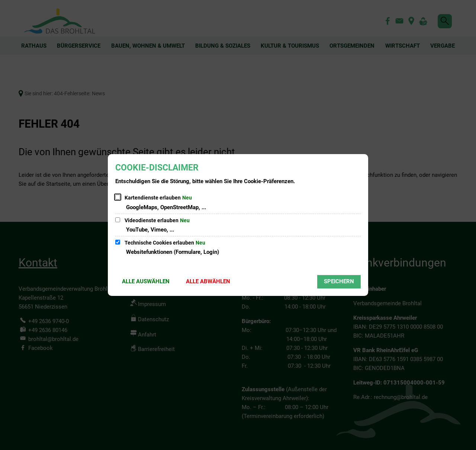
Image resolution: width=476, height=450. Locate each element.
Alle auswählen (146, 281)
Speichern (339, 281)
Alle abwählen (208, 281)
